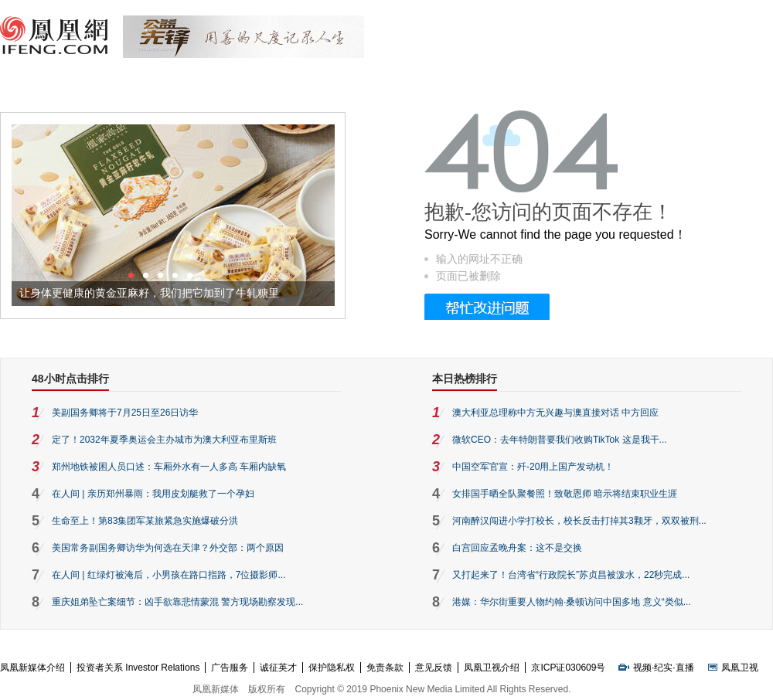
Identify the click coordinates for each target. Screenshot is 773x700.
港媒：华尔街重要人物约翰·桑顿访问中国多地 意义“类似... (572, 602)
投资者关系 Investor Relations (138, 668)
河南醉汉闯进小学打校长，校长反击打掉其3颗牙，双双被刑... (579, 521)
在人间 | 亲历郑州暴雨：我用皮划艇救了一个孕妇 (153, 494)
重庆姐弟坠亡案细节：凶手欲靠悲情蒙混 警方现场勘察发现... (177, 602)
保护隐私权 (332, 668)
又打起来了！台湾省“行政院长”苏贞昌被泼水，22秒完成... (571, 575)
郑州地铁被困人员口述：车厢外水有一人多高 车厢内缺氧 (169, 467)
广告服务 (230, 668)
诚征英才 (278, 668)
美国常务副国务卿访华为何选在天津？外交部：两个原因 (168, 548)
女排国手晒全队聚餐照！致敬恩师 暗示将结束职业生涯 (565, 494)
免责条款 (385, 668)
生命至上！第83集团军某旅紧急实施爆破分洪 (145, 521)
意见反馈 (434, 668)
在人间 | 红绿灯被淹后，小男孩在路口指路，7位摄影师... (169, 575)
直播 (685, 668)
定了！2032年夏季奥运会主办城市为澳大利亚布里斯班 (164, 440)
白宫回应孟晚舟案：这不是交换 (517, 548)
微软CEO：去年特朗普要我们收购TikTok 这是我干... (560, 440)
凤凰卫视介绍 (492, 668)
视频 (642, 668)
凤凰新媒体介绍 (32, 668)
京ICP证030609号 (568, 668)
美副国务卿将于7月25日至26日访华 (125, 413)
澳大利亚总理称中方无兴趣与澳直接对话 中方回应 (555, 413)
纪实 (663, 668)
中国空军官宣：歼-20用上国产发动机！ (533, 467)
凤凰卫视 (740, 668)
